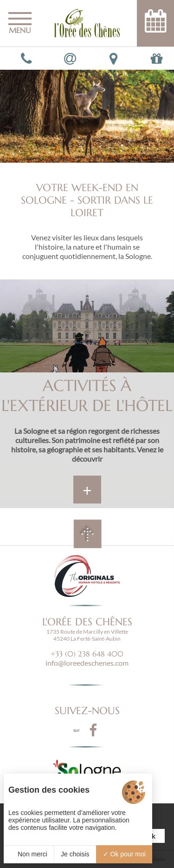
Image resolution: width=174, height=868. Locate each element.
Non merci (29, 854)
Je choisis (75, 854)
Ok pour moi (124, 854)
